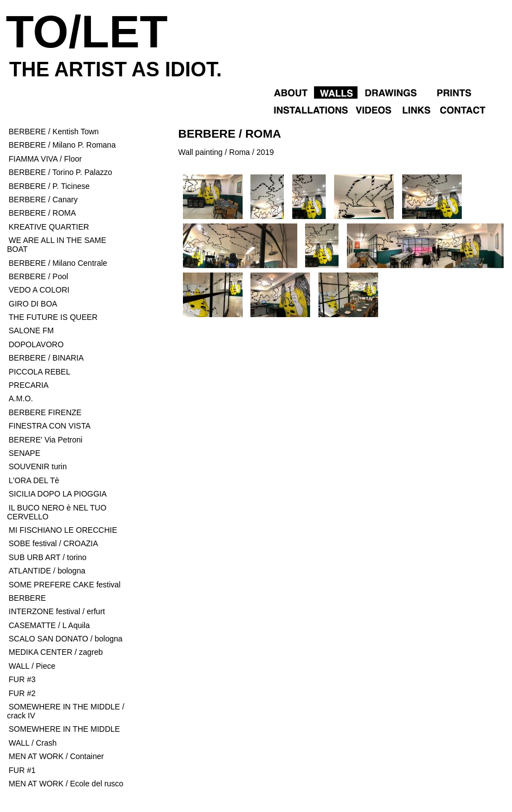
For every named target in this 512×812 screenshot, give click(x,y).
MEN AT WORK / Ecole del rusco (66, 784)
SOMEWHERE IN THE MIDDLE (65, 729)
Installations (310, 109)
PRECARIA (29, 385)
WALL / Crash (33, 743)
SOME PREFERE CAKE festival (65, 585)
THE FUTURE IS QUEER (53, 317)
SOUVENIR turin (38, 466)
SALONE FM (32, 330)
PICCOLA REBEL (40, 372)
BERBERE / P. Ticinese (49, 186)
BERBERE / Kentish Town (54, 132)
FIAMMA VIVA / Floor (45, 159)
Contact (472, 109)
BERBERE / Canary (44, 200)
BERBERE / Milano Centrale (58, 263)
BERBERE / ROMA (43, 213)
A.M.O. (21, 398)
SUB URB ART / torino (48, 557)
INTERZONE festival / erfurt (57, 611)
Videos (372, 109)
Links (416, 109)
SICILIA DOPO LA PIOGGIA (58, 494)
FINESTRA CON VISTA (50, 426)
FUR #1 (22, 770)
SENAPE (26, 453)
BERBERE (28, 598)
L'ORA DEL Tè (34, 480)
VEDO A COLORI (40, 290)
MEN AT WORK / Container (57, 756)
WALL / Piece (32, 666)
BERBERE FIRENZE (45, 412)
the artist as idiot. (116, 69)
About (291, 92)
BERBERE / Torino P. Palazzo (61, 172)
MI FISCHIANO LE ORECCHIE (63, 530)
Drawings (391, 92)
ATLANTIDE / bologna (47, 571)
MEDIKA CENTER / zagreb (56, 652)
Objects (451, 92)
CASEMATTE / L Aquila (50, 625)
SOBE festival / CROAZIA (54, 543)
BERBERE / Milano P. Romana (62, 145)
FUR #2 (22, 693)
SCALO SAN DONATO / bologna (66, 639)
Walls (336, 92)
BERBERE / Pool (39, 276)
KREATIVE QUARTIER (49, 227)
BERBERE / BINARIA (47, 358)
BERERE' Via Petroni (46, 440)
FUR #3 (22, 679)
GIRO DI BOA (33, 304)
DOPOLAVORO (37, 344)
